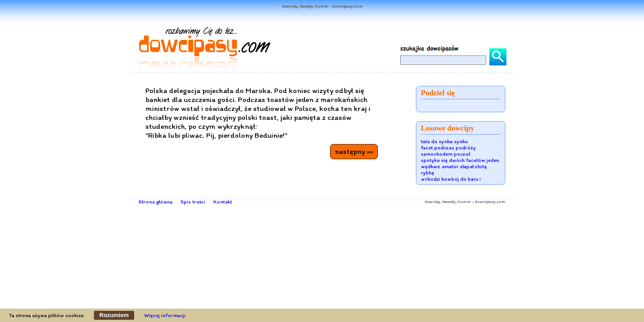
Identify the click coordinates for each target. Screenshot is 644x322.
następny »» (354, 151)
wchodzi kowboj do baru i (451, 179)
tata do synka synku (444, 141)
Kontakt (223, 202)
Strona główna (156, 202)
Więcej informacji (165, 315)
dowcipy (432, 201)
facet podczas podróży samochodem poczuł (448, 151)
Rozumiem (114, 315)
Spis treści (193, 202)
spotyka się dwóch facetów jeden (460, 160)
